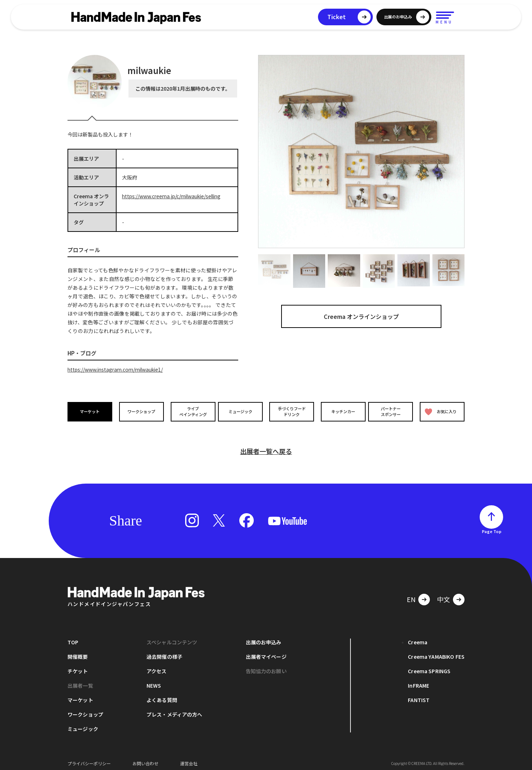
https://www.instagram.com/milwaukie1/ (117, 369)
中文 (444, 595)
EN (411, 595)
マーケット (91, 412)
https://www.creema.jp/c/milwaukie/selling (174, 196)
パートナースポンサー (391, 411)
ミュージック (241, 412)
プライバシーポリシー (89, 759)
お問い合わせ (145, 759)
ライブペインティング (191, 411)
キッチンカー (341, 412)
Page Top (492, 527)
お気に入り (440, 412)
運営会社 (189, 759)
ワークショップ (141, 412)
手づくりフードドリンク (291, 411)
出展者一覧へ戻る (266, 447)
